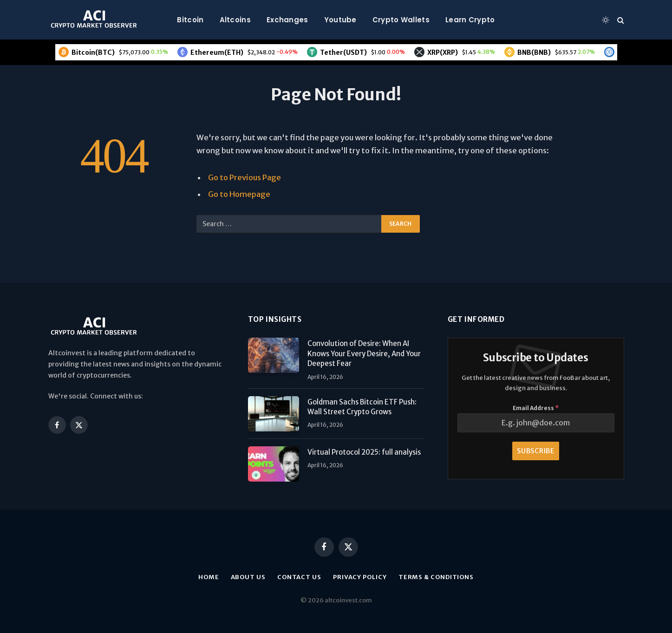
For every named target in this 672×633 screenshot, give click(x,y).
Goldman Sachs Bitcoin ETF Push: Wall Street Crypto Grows (362, 407)
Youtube (340, 20)
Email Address (536, 408)
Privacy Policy (360, 577)
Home (209, 577)
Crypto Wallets (401, 20)
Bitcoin (190, 20)
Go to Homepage (239, 194)
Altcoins (235, 20)
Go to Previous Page (245, 178)
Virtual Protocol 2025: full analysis (364, 452)
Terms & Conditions (436, 577)
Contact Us (299, 577)
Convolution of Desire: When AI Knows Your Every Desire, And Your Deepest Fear (364, 353)
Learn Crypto (470, 20)
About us (248, 577)
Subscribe (535, 451)
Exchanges (287, 20)
